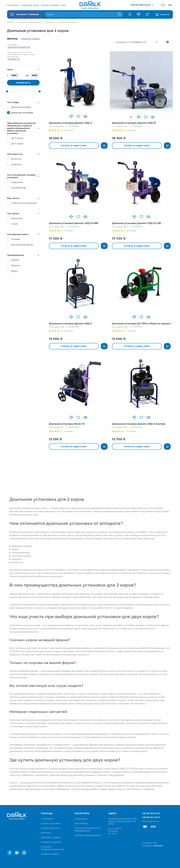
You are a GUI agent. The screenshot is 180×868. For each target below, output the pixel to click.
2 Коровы (49, 22)
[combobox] (84, 14)
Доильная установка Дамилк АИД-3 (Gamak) (139, 424)
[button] (71, 116)
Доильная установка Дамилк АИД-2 (70, 123)
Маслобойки (81, 823)
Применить (23, 83)
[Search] (120, 14)
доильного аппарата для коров (66, 671)
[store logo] (90, 5)
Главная (11, 22)
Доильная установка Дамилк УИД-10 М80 (74, 223)
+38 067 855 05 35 (151, 813)
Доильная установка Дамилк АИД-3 (70, 324)
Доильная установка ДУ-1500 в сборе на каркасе (141, 324)
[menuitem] (13, 5)
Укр (170, 5)
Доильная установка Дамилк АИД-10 (134, 123)
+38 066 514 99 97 (151, 817)
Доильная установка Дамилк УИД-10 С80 (137, 223)
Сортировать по (123, 42)
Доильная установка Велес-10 (67, 424)
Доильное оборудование (30, 22)
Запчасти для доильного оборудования (87, 829)
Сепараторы (81, 819)
